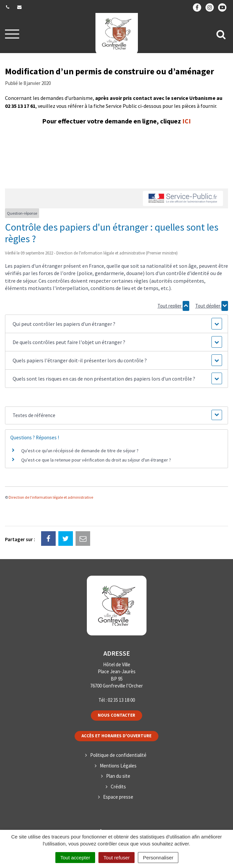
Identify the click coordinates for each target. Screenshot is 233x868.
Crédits (118, 787)
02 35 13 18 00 (121, 700)
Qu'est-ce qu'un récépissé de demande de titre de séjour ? (80, 451)
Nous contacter (116, 715)
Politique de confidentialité (118, 755)
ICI (187, 121)
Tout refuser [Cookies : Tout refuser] (116, 858)
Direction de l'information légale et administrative (51, 497)
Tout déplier (212, 306)
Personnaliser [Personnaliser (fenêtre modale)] (158, 858)
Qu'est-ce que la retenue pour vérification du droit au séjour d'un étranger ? (96, 460)
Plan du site (118, 776)
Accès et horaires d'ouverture (116, 736)
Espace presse (118, 797)
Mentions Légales (118, 766)
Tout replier (173, 306)
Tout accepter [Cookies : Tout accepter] (75, 858)
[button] (117, 324)
